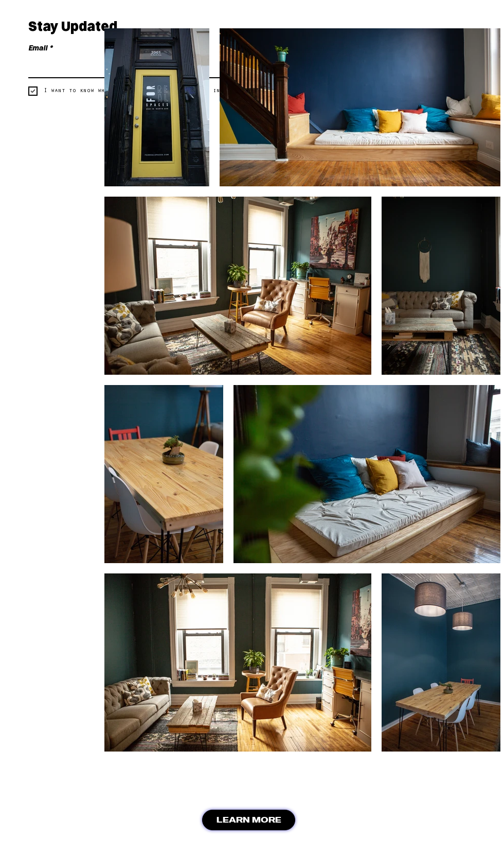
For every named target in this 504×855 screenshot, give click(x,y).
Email (40, 48)
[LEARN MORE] (249, 820)
